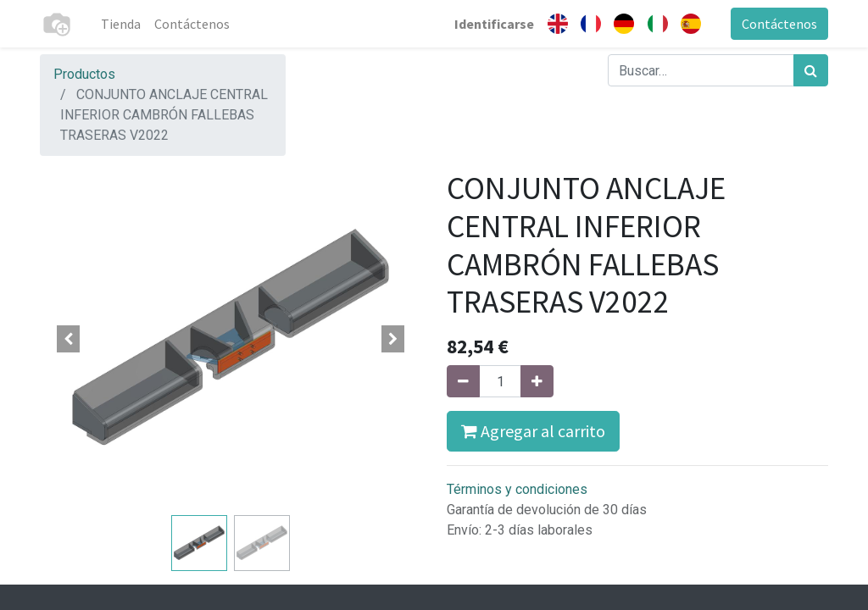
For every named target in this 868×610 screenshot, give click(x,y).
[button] (69, 339)
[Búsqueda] (811, 70)
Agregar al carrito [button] (533, 431)
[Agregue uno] (537, 381)
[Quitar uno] (463, 381)
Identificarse (494, 24)
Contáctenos (779, 24)
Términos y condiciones (517, 489)
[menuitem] (121, 24)
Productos (84, 74)
